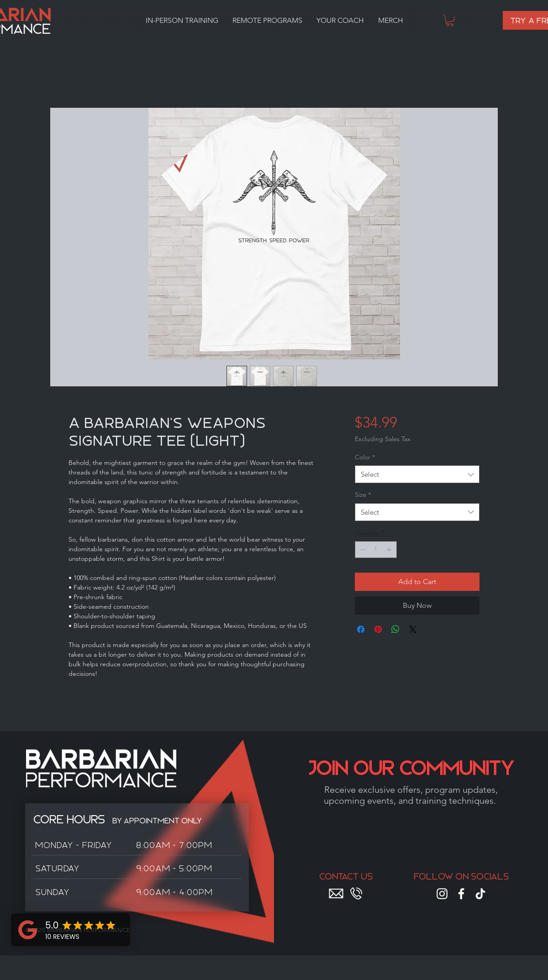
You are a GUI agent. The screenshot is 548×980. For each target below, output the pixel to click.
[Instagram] (442, 894)
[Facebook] (461, 894)
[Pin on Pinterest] (378, 629)
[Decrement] (362, 550)
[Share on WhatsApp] (395, 629)
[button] (182, 21)
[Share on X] (413, 629)
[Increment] (390, 550)
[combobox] (417, 474)
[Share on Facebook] (361, 629)
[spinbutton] (376, 550)
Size (363, 495)
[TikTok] (480, 894)
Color (365, 457)
